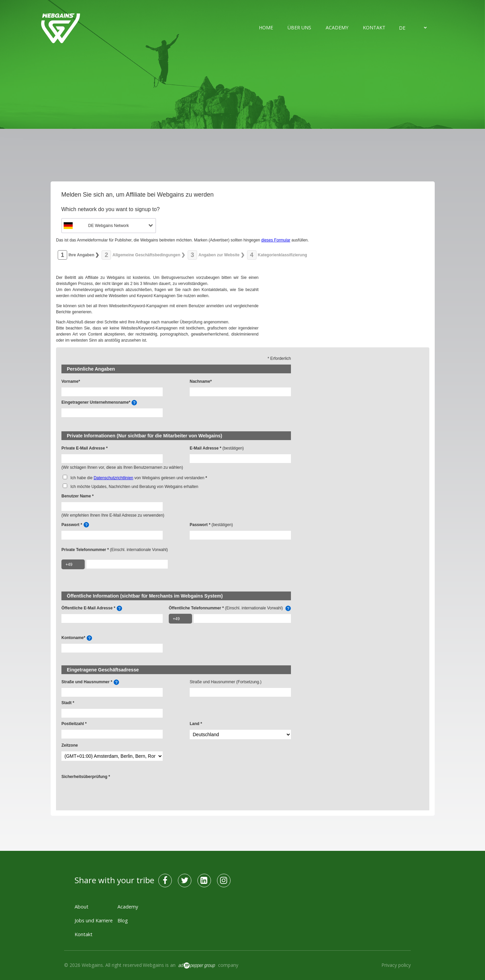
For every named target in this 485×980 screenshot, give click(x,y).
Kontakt (374, 27)
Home (266, 27)
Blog (123, 920)
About (82, 907)
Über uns (299, 27)
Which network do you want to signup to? (111, 209)
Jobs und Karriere (94, 920)
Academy (337, 27)
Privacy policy (396, 965)
